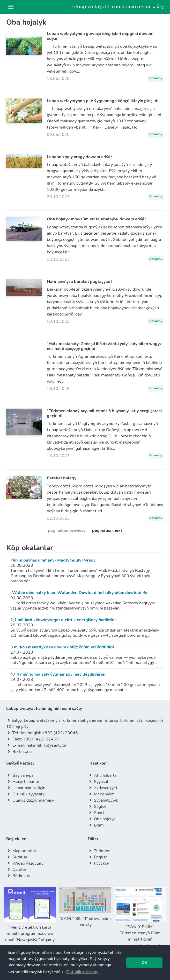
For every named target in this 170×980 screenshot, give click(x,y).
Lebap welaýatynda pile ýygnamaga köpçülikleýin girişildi (103, 101)
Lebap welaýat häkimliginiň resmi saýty (118, 7)
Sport (99, 813)
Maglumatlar (24, 851)
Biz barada (22, 752)
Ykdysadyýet (106, 788)
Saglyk (100, 807)
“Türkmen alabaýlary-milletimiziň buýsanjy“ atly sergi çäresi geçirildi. (104, 413)
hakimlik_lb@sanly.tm (47, 745)
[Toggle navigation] (11, 7)
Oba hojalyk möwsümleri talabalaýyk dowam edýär (96, 219)
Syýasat (101, 782)
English (101, 857)
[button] (82, 972)
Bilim (99, 825)
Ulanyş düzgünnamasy (33, 800)
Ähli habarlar (106, 775)
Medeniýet (104, 794)
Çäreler (19, 870)
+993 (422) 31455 (41, 739)
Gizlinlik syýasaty (28, 794)
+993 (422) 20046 (60, 733)
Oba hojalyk (105, 819)
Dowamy (156, 78)
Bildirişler (22, 876)
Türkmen (102, 851)
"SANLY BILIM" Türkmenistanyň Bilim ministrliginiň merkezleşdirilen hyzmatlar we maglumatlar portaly (140, 921)
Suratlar (20, 857)
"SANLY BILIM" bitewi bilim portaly (85, 907)
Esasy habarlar (26, 782)
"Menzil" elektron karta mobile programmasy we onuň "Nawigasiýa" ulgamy (30, 915)
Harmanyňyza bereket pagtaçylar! (79, 282)
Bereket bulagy (62, 478)
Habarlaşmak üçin (29, 788)
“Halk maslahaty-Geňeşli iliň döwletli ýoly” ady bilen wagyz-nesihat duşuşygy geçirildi (105, 346)
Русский (102, 863)
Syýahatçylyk (106, 800)
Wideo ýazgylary (28, 863)
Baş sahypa (23, 775)
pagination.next (107, 530)
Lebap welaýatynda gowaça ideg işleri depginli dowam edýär (100, 36)
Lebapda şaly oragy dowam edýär (79, 157)
